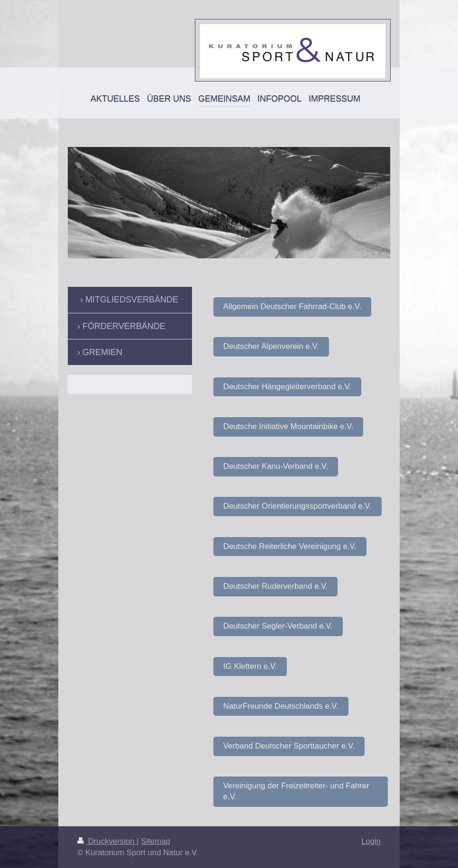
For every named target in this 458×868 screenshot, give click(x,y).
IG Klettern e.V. (250, 666)
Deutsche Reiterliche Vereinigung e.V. (290, 546)
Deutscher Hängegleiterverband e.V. (287, 387)
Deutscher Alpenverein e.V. (271, 346)
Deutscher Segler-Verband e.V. (278, 626)
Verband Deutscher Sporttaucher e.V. (289, 746)
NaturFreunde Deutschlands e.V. (281, 706)
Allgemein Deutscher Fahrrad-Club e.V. (292, 306)
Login (371, 841)
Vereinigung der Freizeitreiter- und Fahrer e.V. (296, 791)
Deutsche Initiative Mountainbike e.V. (289, 426)
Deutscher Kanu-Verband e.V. (276, 466)
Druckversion (107, 841)
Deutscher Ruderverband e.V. (275, 586)
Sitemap (156, 841)
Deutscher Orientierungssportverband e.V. (298, 506)
